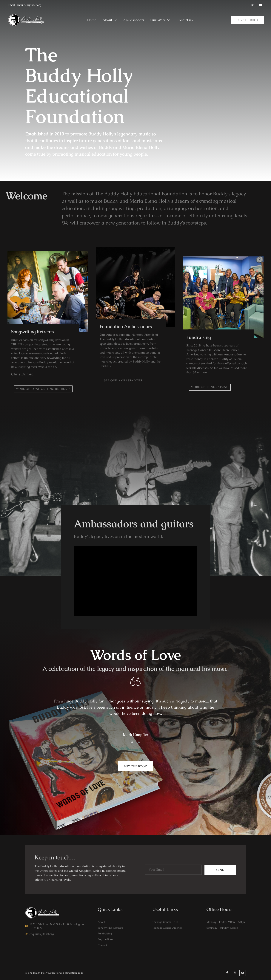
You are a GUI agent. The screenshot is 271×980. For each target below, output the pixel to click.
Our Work (163, 20)
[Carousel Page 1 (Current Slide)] (132, 743)
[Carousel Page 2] (136, 743)
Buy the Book (248, 20)
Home (86, 20)
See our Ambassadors (124, 381)
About (107, 20)
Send (220, 870)
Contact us (188, 20)
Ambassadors (134, 20)
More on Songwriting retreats (44, 389)
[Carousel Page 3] (139, 743)
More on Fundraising (211, 387)
